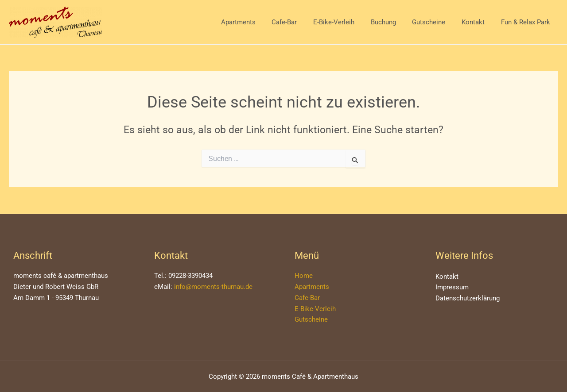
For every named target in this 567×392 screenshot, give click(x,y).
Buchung (394, 22)
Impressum (452, 287)
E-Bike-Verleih (347, 22)
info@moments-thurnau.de (213, 287)
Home (304, 276)
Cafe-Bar (301, 22)
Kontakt (478, 22)
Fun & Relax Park (527, 22)
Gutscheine (436, 22)
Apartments (257, 22)
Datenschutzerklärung (468, 298)
